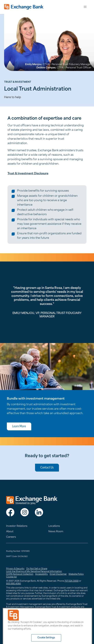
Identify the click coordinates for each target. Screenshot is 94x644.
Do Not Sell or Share (37, 569)
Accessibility (42, 574)
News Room (56, 532)
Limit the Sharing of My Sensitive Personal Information (34, 572)
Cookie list (11, 577)
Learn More (19, 426)
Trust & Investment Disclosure (28, 174)
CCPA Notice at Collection (20, 574)
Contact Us (47, 468)
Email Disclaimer (58, 574)
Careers (11, 537)
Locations (54, 526)
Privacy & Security (15, 569)
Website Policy (76, 574)
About (10, 532)
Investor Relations (17, 526)
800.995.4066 (14, 584)
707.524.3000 (71, 581)
